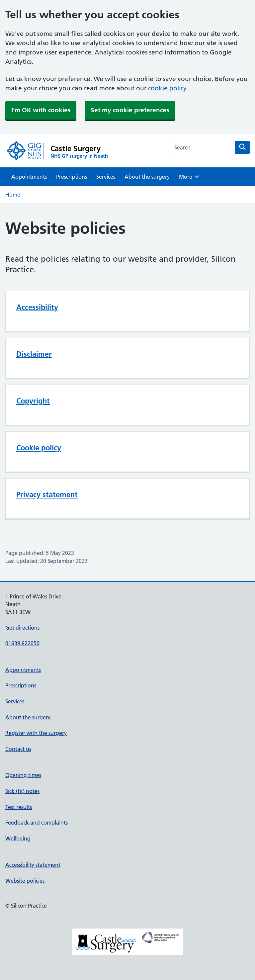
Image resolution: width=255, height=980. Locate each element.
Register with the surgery (36, 733)
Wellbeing (18, 839)
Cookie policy (39, 448)
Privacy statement (47, 494)
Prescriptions (72, 177)
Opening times (23, 775)
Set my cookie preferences (130, 110)
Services (106, 177)
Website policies (25, 881)
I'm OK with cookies (41, 110)
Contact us (18, 749)
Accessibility (37, 307)
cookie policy (167, 88)
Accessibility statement (33, 865)
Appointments (29, 177)
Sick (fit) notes (22, 791)
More (189, 177)
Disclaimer (34, 354)
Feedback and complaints (37, 823)
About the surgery (147, 177)
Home (13, 195)
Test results (19, 807)
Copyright (33, 401)
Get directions (22, 628)
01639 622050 (22, 643)
